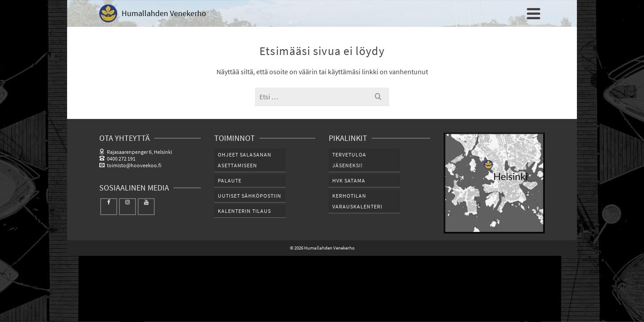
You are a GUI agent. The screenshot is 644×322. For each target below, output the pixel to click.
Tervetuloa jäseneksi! (349, 196)
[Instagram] (127, 242)
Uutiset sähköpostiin (250, 231)
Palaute (230, 216)
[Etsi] (535, 38)
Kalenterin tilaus (244, 247)
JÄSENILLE (406, 38)
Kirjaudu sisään (521, 7)
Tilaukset (480, 7)
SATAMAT (453, 38)
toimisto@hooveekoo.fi (130, 201)
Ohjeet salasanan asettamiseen (245, 196)
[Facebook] (109, 242)
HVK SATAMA (349, 216)
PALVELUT (499, 38)
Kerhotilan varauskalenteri (357, 237)
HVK (367, 38)
